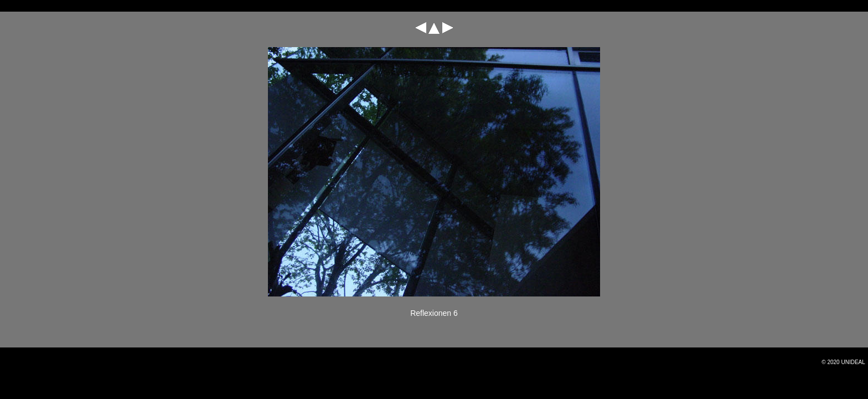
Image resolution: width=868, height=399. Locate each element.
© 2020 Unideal (843, 362)
